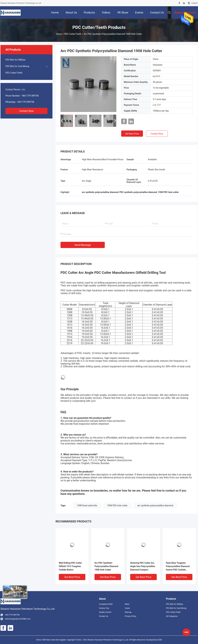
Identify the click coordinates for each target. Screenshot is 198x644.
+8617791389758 (30, 96)
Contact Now (26, 111)
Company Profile (106, 604)
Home (59, 34)
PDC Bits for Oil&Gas (15, 60)
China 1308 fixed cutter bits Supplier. (52, 640)
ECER (160, 640)
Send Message (83, 245)
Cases (127, 608)
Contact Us (104, 616)
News (127, 604)
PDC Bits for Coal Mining (17, 66)
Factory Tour (104, 608)
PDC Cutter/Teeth (73, 34)
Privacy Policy (130, 616)
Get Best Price (132, 134)
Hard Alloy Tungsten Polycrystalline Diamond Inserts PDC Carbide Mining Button (178, 567)
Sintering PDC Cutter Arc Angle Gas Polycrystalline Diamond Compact (143, 566)
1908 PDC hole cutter (117, 505)
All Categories (172, 616)
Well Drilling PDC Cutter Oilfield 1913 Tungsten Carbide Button (70, 566)
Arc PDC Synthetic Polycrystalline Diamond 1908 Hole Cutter (106, 566)
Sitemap (128, 612)
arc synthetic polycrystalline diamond (155, 505)
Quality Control (105, 612)
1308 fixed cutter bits (87, 505)
